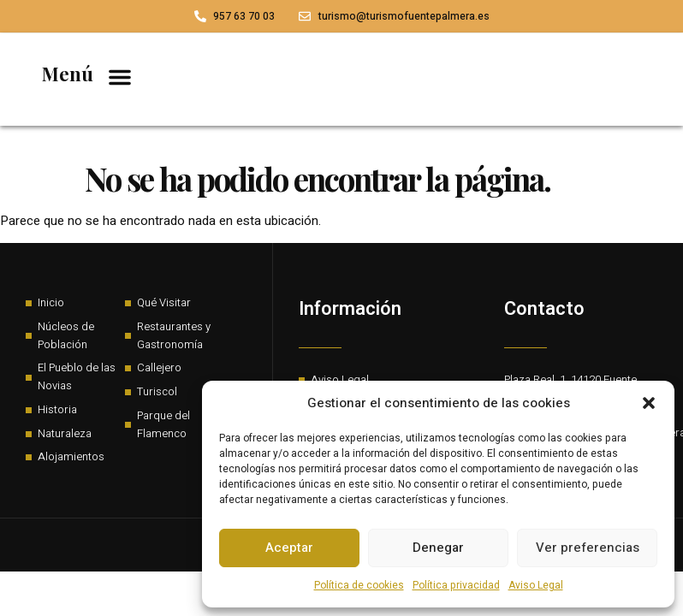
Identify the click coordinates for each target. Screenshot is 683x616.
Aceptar (289, 548)
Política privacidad (456, 585)
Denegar (438, 548)
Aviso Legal (536, 585)
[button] (649, 403)
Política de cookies (359, 585)
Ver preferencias (588, 548)
